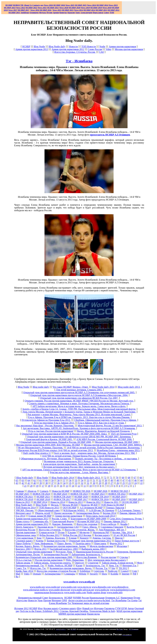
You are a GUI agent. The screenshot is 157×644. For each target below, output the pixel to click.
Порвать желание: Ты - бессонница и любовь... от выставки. (106, 459)
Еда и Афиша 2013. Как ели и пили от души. (101, 423)
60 (47, 480)
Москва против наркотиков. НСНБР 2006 (116, 442)
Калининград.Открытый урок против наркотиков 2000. (44, 557)
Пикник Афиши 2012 (115, 521)
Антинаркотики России (56, 554)
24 (136, 483)
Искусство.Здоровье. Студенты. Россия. (75, 52)
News (89, 5)
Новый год (88, 608)
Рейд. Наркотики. (75, 560)
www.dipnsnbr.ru (120, 587)
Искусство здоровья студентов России (56, 571)
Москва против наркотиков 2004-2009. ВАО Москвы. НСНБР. (48, 445)
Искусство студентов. (50, 530)
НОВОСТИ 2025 (120, 491)
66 (141, 478)
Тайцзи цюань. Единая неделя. (118, 563)
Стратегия (93, 563)
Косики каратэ (102, 535)
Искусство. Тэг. (38, 568)
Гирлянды (109, 608)
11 (85, 486)
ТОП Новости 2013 (49, 508)
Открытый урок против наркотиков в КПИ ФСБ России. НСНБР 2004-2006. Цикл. (64, 434)
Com (135, 571)
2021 (42, 8)
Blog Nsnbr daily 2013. (89, 478)
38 (47, 483)
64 (29, 480)
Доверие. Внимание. (62, 524)
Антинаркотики (52, 574)
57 (64, 480)
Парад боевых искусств (127, 541)
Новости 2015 (23, 502)
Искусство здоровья (87, 524)
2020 (64, 8)
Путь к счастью (24, 560)
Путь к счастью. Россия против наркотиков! (51, 431)
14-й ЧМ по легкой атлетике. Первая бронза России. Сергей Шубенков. (79, 456)
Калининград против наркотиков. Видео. (71, 568)
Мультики (122, 546)
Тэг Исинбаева (119, 600)
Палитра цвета (83, 543)
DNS (65, 600)
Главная (20, 491)
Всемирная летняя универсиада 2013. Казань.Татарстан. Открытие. (79, 461)
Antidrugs (25, 12)
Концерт (84, 538)
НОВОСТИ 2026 (82, 491)
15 (55, 486)
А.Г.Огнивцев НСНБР (91, 508)
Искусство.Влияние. (87, 557)
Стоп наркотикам (24, 538)
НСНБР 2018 (43, 499)
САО (101, 52)
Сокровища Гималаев (112, 527)
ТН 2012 (123, 568)
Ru (17, 577)
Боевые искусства (56, 541)
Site (113, 568)
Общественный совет (49, 510)
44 (141, 480)
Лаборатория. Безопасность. (86, 554)
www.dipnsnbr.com (101, 587)
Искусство (22, 600)
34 (64, 483)
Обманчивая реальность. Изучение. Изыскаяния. (46, 459)
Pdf (135, 574)
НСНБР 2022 (31, 8)
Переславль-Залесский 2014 (100, 516)
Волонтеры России (25, 530)
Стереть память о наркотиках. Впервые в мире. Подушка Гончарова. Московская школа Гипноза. (79, 403)
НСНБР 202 (59, 5)
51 (94, 480)
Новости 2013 (76, 502)
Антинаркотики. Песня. (28, 554)
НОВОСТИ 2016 (100, 499)
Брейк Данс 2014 (24, 571)
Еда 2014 (20, 516)
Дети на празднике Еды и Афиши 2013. (54, 423)
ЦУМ (124, 608)
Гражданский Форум (63, 521)
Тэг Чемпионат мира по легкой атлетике (88, 603)
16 (61, 486)
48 (118, 480)
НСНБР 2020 (75, 8)
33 (76, 483)
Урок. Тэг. (114, 566)
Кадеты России (135, 527)
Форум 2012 (116, 543)
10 (91, 486)
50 (106, 480)
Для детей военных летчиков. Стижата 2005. (79, 390)
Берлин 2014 (109, 513)
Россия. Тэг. (102, 568)
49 (112, 480)
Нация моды (93, 614)
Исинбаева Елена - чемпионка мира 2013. (118, 450)
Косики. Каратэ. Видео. (28, 546)
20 (31, 486)
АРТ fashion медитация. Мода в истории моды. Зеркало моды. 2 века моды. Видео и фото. (79, 406)
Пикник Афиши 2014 (130, 513)
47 (124, 480)
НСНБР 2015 (136, 499)
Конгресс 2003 (23, 549)
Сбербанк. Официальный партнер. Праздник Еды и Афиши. (105, 420)
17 (43, 486)
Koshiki (115, 574)
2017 (13, 10)
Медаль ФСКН (70, 505)
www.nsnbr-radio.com (75, 592)
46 (136, 480)
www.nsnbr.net (53, 587)
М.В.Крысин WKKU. (74, 510)
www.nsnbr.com (69, 587)
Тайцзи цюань (23, 563)
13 (67, 486)
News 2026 (48, 5)
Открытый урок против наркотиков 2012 (90, 541)
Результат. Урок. (64, 552)
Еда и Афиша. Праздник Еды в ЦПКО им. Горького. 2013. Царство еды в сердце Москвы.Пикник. (79, 417)
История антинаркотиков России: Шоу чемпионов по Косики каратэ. (79, 467)
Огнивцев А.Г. (113, 598)
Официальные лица (26, 535)
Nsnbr (102, 46)
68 (129, 478)
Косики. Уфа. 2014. (122, 532)
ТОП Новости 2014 (26, 508)
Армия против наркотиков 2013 (32, 49)
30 (94, 483)
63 (23, 480)
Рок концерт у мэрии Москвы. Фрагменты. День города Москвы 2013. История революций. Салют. (79, 415)
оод (42, 5)
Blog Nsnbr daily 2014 (103, 387)
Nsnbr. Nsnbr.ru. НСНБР (60, 566)
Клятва (40, 541)
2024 (94, 5)
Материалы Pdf (101, 532)
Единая (73, 538)
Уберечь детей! (43, 513)
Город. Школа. (90, 527)
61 (41, 480)
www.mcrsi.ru (84, 587)
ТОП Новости (89, 46)
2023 (113, 5)
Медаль (55, 505)
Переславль (98, 12)
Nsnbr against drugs (96, 592)
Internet (126, 574)
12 (79, 486)
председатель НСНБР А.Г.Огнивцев (110, 135)
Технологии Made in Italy (102, 611)
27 (112, 483)
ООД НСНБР (69, 508)
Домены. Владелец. (55, 538)
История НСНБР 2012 (89, 521)
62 (35, 480)
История (19, 608)
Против (47, 600)
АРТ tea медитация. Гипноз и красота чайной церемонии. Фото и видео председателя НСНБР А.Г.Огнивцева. (79, 470)
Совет (45, 598)
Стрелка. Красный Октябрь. (74, 611)
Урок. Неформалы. (44, 543)
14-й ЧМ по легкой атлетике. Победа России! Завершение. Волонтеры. (103, 448)
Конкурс (63, 12)
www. (87, 582)
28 (106, 483)
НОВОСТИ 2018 (24, 499)
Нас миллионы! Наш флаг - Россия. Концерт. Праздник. (45, 426)
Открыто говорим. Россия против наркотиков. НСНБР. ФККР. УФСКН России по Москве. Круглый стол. (79, 401)
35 (70, 483)
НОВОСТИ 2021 (24, 497)
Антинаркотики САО (68, 527)
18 (49, 486)
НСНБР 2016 (119, 499)
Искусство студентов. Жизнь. (80, 530)
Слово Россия (95, 49)
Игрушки (99, 608)
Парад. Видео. (65, 543)
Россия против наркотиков (49, 560)
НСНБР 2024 (102, 5)
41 (29, 483)
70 (117, 478)
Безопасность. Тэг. (96, 566)
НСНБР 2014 (40, 502)
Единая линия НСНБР (40, 516)
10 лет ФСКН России (124, 535)
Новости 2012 (93, 502)
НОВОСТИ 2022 (117, 494)
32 (82, 483)
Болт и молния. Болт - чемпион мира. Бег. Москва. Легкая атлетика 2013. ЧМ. (95, 453)
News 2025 (70, 5)
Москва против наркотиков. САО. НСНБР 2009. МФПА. (113, 445)
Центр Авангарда (25, 527)
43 (17, 483)
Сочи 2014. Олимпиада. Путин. (126, 519)
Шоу (79, 608)
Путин (61, 532)
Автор (131, 608)
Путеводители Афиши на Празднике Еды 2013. (46, 420)
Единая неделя (47, 532)
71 (111, 478)
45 (130, 480)
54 (82, 480)
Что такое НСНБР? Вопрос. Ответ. (70, 387)
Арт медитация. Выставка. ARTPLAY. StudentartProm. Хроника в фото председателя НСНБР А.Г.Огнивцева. (79, 428)
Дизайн (124, 524)
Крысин (71, 12)
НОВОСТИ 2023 (79, 494)
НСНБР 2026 (101, 491)
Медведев (84, 532)
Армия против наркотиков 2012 (68, 49)
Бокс (39, 538)
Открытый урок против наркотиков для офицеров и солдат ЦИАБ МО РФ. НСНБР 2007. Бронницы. (79, 437)
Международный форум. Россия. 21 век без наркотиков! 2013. (110, 426)
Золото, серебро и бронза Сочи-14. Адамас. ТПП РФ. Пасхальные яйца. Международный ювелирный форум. (79, 409)
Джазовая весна (45, 527)
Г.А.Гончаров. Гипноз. (129, 510)
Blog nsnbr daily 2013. (129, 387)
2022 (21, 8)
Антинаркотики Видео (88, 513)
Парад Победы (23, 543)
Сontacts (44, 491)
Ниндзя (119, 538)
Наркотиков (127, 598)
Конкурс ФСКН (89, 505)
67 (135, 478)
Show (104, 574)
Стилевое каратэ (24, 541)
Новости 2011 (111, 502)
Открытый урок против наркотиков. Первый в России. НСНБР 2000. (56, 442)
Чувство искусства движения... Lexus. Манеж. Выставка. (79, 472)
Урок (78, 12)
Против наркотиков (26, 532)
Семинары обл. (41, 521)
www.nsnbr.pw (102, 590)
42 (23, 483)
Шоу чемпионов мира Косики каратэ (107, 560)
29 (100, 483)
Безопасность (56, 598)
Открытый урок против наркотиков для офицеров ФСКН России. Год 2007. (79, 398)
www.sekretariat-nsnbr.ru (36, 590)
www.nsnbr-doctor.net (59, 590)
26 (118, 483)
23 (130, 483)
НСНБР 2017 (81, 499)
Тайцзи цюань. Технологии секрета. (52, 563)
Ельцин (72, 532)
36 (58, 483)
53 (88, 480)
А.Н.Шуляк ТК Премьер (102, 510)
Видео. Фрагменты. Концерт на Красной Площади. (104, 431)
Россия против (108, 557)
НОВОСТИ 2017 (62, 499)
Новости (73, 46)
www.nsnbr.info (115, 592)
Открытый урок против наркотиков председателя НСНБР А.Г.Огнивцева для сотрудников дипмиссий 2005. (79, 392)
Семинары (70, 574)
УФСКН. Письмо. (25, 510)
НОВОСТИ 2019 (100, 497)
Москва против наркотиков (129, 49)
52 (100, 480)
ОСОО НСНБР (130, 502)
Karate (79, 566)
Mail (18, 574)
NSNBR (77, 598)
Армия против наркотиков (122, 46)
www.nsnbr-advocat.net (82, 590)
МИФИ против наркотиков (72, 614)
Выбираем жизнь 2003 (93, 549)
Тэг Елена (132, 600)
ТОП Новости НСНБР (113, 505)
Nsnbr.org (113, 571)
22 (141, 483)
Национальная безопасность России (95, 552)
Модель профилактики (101, 546)
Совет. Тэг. (21, 568)
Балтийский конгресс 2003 (64, 549)
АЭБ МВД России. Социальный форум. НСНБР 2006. (104, 439)
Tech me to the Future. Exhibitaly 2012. (40, 611)
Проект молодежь (63, 513)
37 (52, 483)
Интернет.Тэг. (130, 566)
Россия (85, 598)
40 (35, 483)
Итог (40, 608)
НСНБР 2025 (81, 5)
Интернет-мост (23, 513)
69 (123, 478)
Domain (37, 574)
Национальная (97, 598)
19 (37, 486)
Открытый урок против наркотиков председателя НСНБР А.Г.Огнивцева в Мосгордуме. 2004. (79, 395)
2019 (85, 8)
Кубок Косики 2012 (49, 535)
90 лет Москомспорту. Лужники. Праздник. (41, 448)
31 (88, 483)
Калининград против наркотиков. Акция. (65, 546)
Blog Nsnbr (39, 46)
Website (82, 574)
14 (73, 486)
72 (105, 478)
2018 (107, 8)
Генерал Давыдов (115, 508)
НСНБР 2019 (96, 8)
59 (52, 480)
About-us (32, 491)
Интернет (57, 600)
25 (124, 483)
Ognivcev (79, 563)
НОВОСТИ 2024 (41, 494)
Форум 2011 (41, 549)
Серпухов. (99, 571)
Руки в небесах (109, 524)
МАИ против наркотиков (129, 611)
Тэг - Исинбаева (79, 61)
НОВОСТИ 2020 (62, 497)
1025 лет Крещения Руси (124, 434)
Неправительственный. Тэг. (30, 566)
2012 (26, 608)
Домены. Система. (102, 538)
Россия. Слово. (59, 519)
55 (76, 480)
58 (58, 480)
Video (108, 49)
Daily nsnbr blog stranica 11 (37, 453)
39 (41, 483)
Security (94, 574)
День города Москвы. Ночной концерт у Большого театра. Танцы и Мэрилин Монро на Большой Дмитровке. (79, 412)
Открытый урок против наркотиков (34, 552)
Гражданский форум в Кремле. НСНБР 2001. (49, 439)
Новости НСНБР (61, 491)
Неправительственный (30, 598)
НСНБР (26, 46)
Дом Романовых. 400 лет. (112, 530)
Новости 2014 (58, 502)
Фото (140, 563)
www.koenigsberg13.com (123, 590)
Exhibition (85, 571)
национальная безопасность (49, 592)
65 (17, 480)
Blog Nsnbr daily (57, 46)
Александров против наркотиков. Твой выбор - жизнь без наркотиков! (79, 464)
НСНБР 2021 (53, 8)
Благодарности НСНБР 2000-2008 (88, 519)
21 (25, 486)
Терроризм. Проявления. (130, 552)
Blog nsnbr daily (41, 387)
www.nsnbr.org (37, 587)
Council (125, 571)
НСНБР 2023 (10, 8)
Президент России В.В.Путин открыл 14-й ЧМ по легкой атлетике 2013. (56, 450)
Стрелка (124, 557)
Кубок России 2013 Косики (77, 535)
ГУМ (118, 608)
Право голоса (22, 521)
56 (70, 480)
